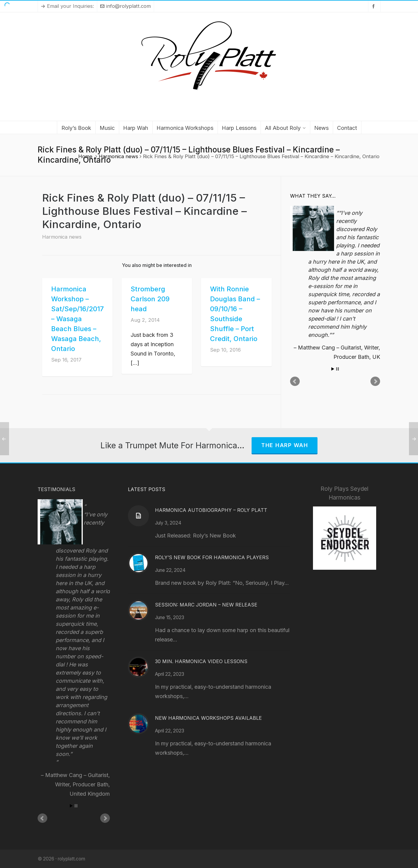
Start (333, 369)
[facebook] (374, 6)
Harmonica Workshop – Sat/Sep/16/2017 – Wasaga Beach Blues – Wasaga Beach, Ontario (77, 319)
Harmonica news (118, 156)
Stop (337, 369)
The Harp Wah (285, 445)
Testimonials (56, 489)
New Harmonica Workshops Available (208, 718)
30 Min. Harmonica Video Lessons (201, 661)
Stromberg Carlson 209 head (150, 299)
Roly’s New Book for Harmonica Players (212, 557)
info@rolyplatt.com (125, 6)
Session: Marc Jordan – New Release (206, 605)
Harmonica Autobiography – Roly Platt (211, 510)
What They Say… (313, 196)
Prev (295, 381)
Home (85, 156)
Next (375, 381)
